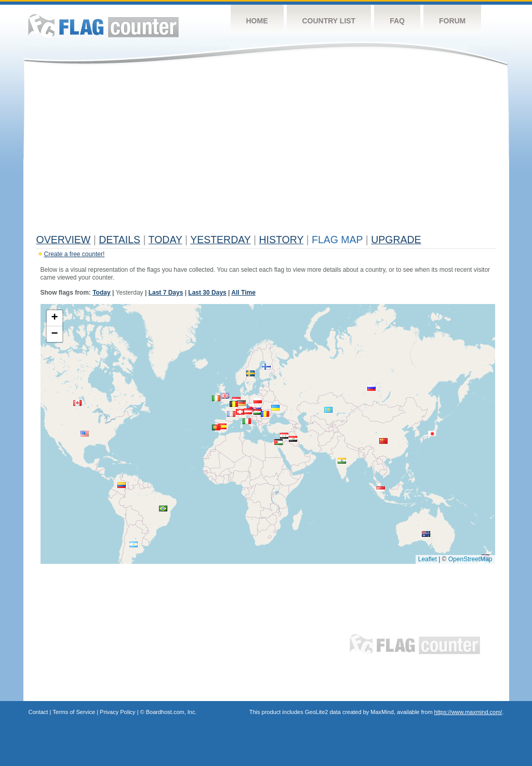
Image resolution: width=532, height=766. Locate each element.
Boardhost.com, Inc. (171, 712)
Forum (452, 21)
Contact (38, 712)
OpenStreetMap (470, 559)
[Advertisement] (266, 152)
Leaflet (428, 559)
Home (257, 21)
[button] (242, 403)
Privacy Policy (117, 712)
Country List (329, 21)
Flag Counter (103, 26)
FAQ (397, 21)
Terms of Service (74, 712)
